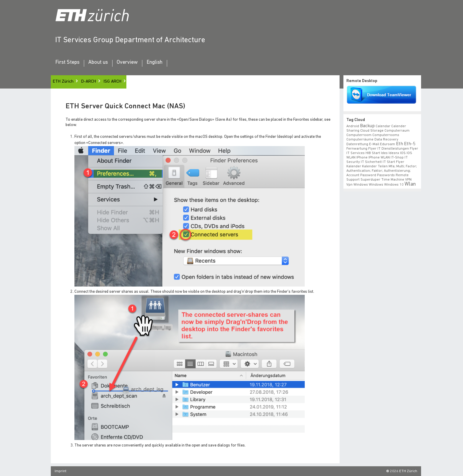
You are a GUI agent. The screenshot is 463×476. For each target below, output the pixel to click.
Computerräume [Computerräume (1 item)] (360, 140)
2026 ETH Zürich (404, 471)
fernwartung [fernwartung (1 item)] (357, 149)
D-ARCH (89, 82)
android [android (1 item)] (353, 126)
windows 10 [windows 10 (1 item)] (394, 185)
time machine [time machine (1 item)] (393, 180)
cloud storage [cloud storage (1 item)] (372, 131)
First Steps (67, 63)
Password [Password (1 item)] (368, 175)
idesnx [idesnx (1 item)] (394, 153)
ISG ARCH (113, 82)
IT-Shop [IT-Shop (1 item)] (397, 158)
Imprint (61, 471)
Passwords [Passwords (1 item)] (386, 175)
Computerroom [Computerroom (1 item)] (359, 135)
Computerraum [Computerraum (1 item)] (397, 131)
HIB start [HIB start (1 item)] (373, 153)
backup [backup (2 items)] (367, 126)
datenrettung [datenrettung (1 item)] (357, 144)
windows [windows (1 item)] (376, 185)
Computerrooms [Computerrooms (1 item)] (386, 135)
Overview (127, 63)
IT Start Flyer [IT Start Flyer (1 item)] (393, 162)
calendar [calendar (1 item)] (383, 126)
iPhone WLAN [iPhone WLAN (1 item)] (379, 158)
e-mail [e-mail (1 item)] (374, 144)
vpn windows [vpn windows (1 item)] (357, 185)
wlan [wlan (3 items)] (410, 184)
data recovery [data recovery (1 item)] (386, 140)
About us (98, 63)
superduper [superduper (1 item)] (370, 180)
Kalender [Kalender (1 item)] (354, 166)
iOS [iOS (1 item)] (403, 153)
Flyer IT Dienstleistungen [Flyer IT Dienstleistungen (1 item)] (389, 149)
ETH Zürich (63, 82)
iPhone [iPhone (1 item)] (362, 158)
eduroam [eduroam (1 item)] (388, 144)
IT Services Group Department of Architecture (130, 40)
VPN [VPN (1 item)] (408, 180)
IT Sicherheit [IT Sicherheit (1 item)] (371, 162)
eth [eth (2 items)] (400, 144)
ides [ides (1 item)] (384, 153)
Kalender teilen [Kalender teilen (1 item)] (375, 166)
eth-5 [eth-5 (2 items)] (410, 144)
